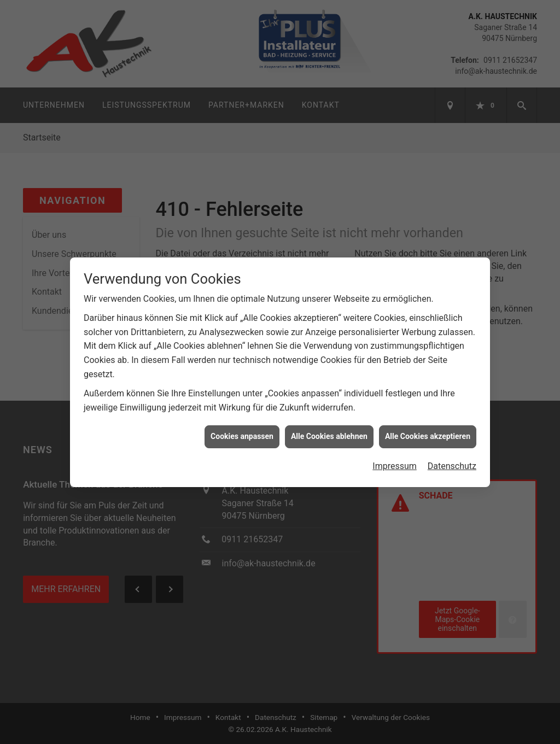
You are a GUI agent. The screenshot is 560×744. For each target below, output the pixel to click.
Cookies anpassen (242, 433)
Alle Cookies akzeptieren (428, 433)
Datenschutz (452, 463)
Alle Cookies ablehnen (329, 433)
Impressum (395, 463)
